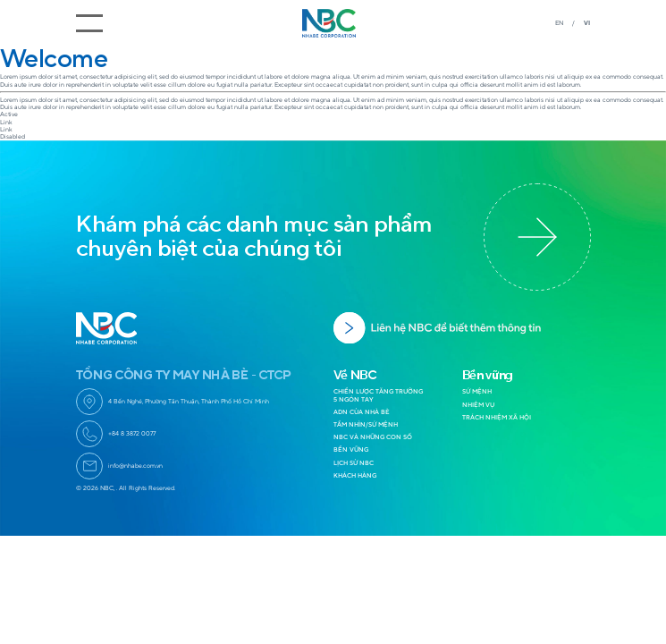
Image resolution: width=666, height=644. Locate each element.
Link (6, 122)
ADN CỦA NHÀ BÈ (362, 412)
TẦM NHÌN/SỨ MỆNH (366, 424)
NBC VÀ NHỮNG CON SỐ (373, 437)
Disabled (13, 136)
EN (559, 23)
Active (9, 114)
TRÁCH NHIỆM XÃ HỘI (497, 417)
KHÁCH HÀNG (355, 475)
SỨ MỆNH (477, 391)
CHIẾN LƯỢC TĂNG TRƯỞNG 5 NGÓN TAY (378, 395)
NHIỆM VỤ (478, 405)
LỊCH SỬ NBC (354, 463)
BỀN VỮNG (351, 449)
